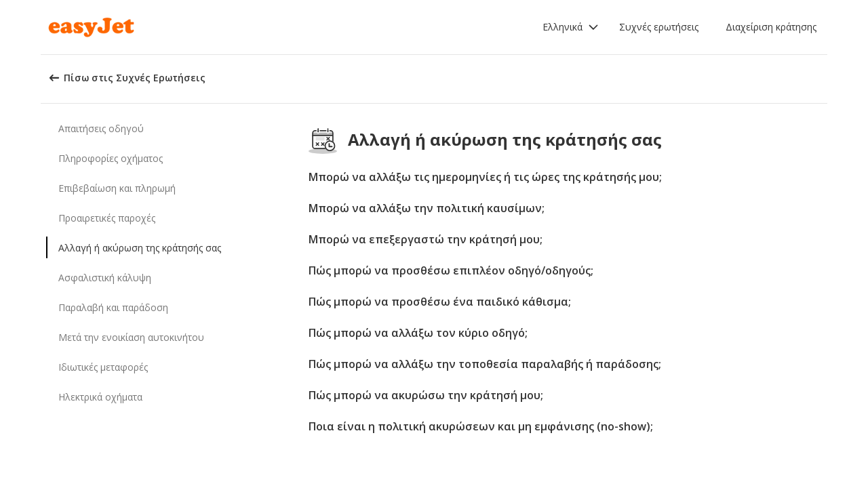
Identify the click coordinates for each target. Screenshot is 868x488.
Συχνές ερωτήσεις (659, 27)
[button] (571, 27)
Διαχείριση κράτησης (771, 27)
